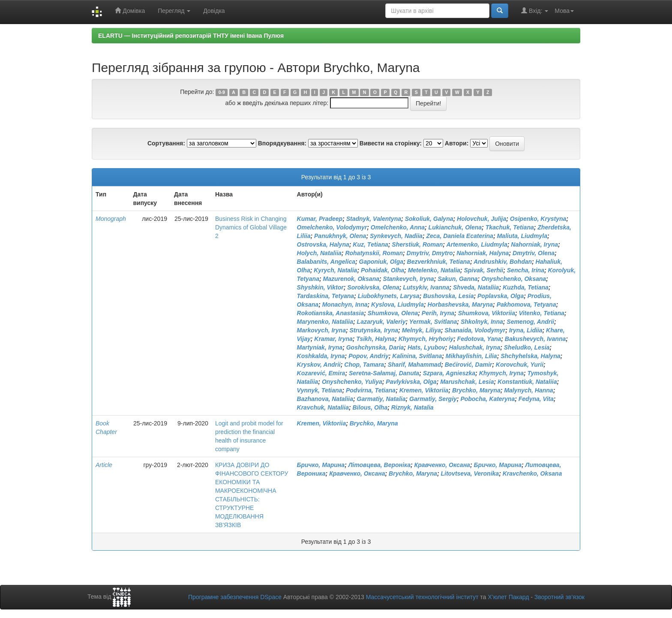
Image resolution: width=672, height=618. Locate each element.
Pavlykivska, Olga (411, 382)
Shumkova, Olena (393, 313)
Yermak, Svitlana (433, 322)
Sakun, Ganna (457, 279)
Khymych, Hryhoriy (426, 339)
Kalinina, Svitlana (417, 356)
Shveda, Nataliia (476, 287)
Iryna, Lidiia (526, 330)
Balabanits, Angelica (326, 262)
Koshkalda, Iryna (321, 356)
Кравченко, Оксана (442, 465)
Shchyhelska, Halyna (530, 356)
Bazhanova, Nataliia (325, 399)
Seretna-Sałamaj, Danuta (384, 373)
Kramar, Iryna (333, 339)
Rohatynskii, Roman (374, 253)
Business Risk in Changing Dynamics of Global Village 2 (251, 227)
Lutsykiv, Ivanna (426, 287)
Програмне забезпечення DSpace (235, 597)
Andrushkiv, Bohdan (503, 262)
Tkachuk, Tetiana (510, 227)
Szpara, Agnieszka (449, 373)
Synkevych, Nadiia (396, 236)
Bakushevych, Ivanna (535, 339)
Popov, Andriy (369, 356)
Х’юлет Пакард (508, 597)
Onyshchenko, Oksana (514, 279)
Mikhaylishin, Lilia (471, 356)
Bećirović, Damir (469, 365)
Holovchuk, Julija (481, 219)
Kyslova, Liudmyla (397, 304)
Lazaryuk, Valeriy (381, 322)
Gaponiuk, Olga (381, 262)
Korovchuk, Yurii (520, 365)
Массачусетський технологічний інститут (422, 597)
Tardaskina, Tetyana (326, 296)
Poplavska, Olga (501, 296)
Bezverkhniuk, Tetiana (439, 262)
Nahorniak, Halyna (483, 253)
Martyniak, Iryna (320, 347)
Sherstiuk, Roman (417, 244)
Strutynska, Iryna (374, 330)
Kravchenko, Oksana (532, 473)
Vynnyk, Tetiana (320, 390)
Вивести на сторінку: (391, 143)
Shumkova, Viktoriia (487, 313)
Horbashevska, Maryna (460, 304)
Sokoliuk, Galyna (429, 219)
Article (104, 465)
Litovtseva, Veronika (470, 473)
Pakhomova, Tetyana (526, 304)
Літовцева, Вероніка (379, 465)
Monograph (111, 219)
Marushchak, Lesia (467, 382)
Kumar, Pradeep (320, 219)
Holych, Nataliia (319, 253)
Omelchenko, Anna (398, 227)
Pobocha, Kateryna (487, 399)
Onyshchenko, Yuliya (352, 382)
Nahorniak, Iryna (534, 244)
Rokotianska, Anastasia (331, 313)
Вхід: (535, 11)
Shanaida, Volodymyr (475, 330)
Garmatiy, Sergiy (433, 399)
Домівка (130, 11)
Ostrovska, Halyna (323, 244)
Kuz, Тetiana (370, 244)
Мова (564, 11)
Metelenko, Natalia (434, 270)
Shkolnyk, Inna (482, 322)
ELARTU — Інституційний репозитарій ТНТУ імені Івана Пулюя (191, 36)
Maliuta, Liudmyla (522, 236)
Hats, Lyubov (426, 347)
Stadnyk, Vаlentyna (374, 219)
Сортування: (166, 143)
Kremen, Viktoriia (424, 390)
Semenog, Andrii (530, 322)
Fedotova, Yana (479, 339)
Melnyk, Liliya (421, 330)
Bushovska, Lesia (448, 296)
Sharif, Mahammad (414, 365)
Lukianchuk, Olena (455, 227)
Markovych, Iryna (321, 330)
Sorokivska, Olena (373, 287)
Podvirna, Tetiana (371, 390)
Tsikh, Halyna (375, 339)
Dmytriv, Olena (534, 253)
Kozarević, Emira (321, 373)
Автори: (457, 143)
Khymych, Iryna (501, 373)
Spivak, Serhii (483, 270)
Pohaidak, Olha (382, 270)
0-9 (222, 92)
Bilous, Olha (370, 407)
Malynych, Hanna (528, 390)
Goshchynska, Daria (375, 347)
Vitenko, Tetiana (542, 313)
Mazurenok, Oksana (351, 279)
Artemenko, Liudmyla (477, 244)
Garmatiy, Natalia (381, 399)
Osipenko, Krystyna (538, 219)
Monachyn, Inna (345, 304)
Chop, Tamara (364, 365)
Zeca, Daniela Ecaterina (459, 236)
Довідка (214, 11)
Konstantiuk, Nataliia (527, 382)
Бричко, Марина (321, 465)
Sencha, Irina (526, 270)
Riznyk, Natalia (412, 407)
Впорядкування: (282, 143)
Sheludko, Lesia (527, 347)
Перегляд (174, 11)
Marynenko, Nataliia (325, 322)
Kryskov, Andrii (319, 365)
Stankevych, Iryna (409, 279)
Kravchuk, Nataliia (323, 407)
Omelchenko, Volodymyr (332, 227)
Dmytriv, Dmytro (430, 253)
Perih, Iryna (438, 313)
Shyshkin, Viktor (320, 287)
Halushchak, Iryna (474, 347)
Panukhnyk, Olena (340, 236)
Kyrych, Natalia (335, 270)
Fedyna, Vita (536, 399)
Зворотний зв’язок (559, 597)
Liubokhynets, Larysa (389, 296)
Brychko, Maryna (476, 390)
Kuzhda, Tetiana (526, 287)
